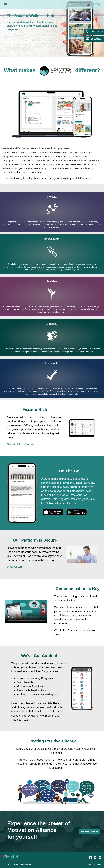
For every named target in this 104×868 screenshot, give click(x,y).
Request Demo (89, 831)
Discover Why (15, 567)
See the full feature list (20, 444)
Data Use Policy (94, 865)
